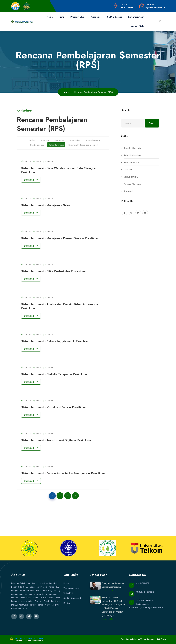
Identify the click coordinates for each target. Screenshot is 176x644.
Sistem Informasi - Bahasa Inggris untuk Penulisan (56, 341)
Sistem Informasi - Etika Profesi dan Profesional (55, 271)
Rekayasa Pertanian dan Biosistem (85, 143)
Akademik (96, 17)
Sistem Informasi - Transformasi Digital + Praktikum (58, 440)
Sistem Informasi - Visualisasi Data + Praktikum (55, 407)
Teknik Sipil (46, 139)
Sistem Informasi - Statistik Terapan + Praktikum (56, 374)
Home (50, 17)
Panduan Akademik (132, 184)
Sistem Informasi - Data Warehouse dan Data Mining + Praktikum (60, 170)
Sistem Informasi (58, 143)
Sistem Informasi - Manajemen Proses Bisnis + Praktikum (61, 238)
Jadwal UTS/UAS (131, 163)
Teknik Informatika (94, 139)
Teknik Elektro (76, 139)
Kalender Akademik (132, 148)
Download (33, 180)
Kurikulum (128, 170)
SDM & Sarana (115, 17)
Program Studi (78, 17)
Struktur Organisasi (72, 598)
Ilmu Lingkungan (39, 143)
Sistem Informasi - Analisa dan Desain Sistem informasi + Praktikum (61, 306)
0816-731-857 (128, 8)
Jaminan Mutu (137, 26)
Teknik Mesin (61, 139)
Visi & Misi (68, 593)
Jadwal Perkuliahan (132, 155)
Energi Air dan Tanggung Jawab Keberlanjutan (113, 585)
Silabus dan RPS (131, 177)
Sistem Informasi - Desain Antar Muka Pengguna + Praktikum (65, 473)
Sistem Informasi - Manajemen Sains (47, 205)
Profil (62, 17)
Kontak (67, 603)
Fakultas (34, 139)
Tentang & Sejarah (72, 588)
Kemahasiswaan (136, 17)
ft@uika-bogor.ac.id (155, 8)
